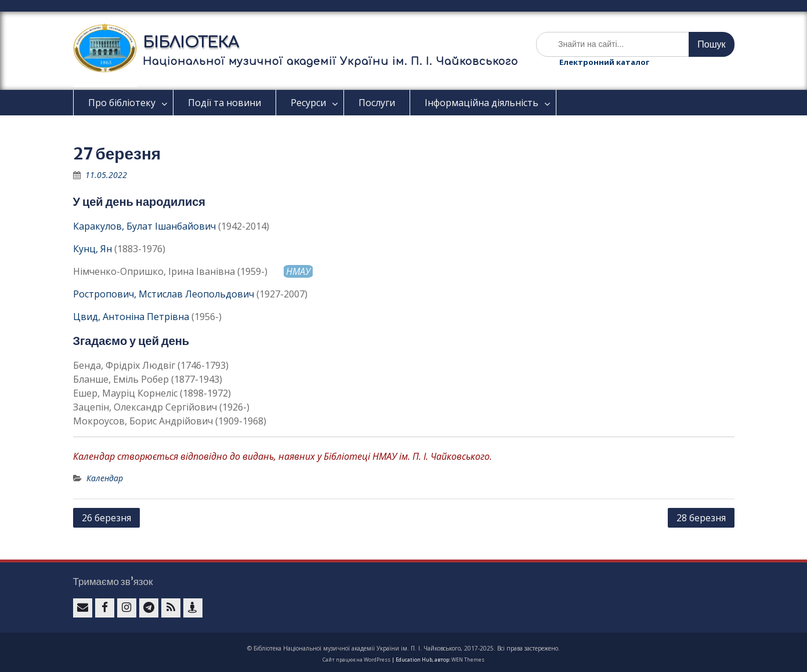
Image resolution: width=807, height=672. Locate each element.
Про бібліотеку (122, 103)
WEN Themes (468, 660)
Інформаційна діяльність (482, 103)
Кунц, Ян (93, 249)
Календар (105, 478)
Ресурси (308, 103)
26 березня (106, 518)
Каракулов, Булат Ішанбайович (144, 226)
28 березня (701, 518)
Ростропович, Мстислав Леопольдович (164, 294)
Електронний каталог (604, 62)
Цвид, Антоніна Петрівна (131, 317)
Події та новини (225, 103)
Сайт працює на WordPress (357, 660)
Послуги (377, 103)
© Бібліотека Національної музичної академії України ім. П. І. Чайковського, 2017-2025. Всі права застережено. (403, 648)
